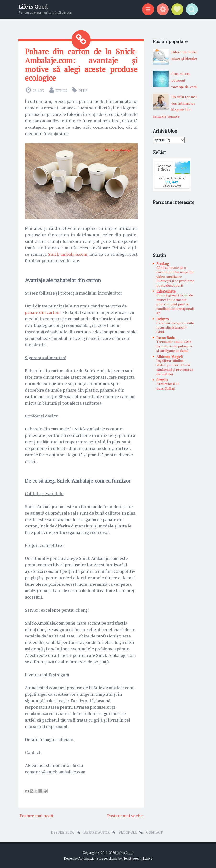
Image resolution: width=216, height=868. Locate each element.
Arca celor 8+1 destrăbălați (168, 386)
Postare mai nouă (36, 816)
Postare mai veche (125, 816)
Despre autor (97, 832)
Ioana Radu (166, 338)
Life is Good (33, 7)
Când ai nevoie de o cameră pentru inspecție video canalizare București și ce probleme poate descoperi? (175, 276)
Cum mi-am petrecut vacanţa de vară (184, 80)
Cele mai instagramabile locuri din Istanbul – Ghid (175, 327)
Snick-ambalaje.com (68, 254)
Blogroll (128, 832)
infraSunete (166, 291)
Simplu (162, 380)
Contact (154, 832)
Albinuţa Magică (170, 357)
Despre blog (63, 832)
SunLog (163, 264)
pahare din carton (42, 312)
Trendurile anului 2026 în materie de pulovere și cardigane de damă (174, 346)
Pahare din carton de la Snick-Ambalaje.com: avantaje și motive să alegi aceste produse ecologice (81, 65)
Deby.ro (163, 319)
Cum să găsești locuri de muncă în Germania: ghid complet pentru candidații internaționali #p (175, 304)
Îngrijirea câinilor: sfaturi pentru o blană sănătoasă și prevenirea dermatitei (175, 367)
